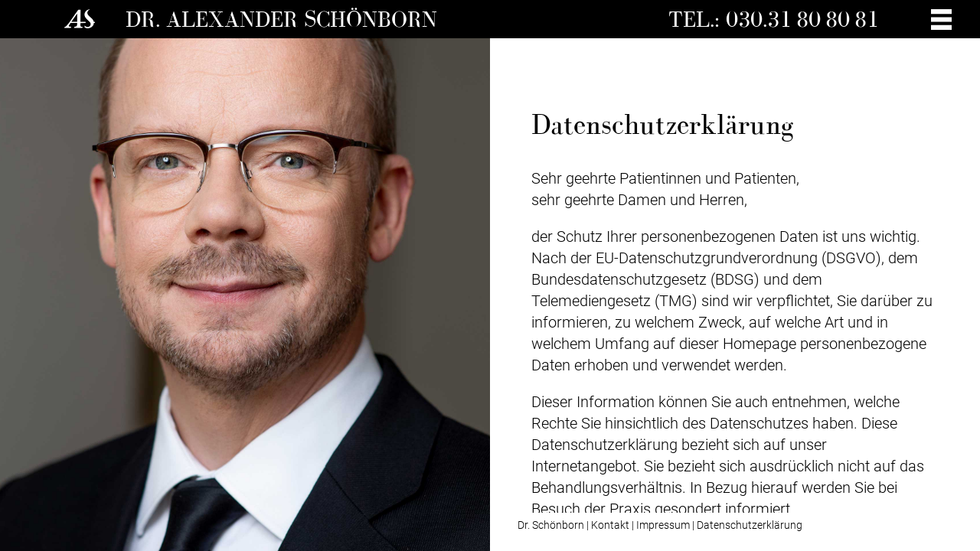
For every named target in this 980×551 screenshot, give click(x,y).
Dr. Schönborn (551, 525)
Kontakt (610, 525)
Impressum (663, 525)
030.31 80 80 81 (802, 19)
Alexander (235, 19)
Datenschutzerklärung (750, 525)
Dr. (146, 19)
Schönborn (371, 19)
